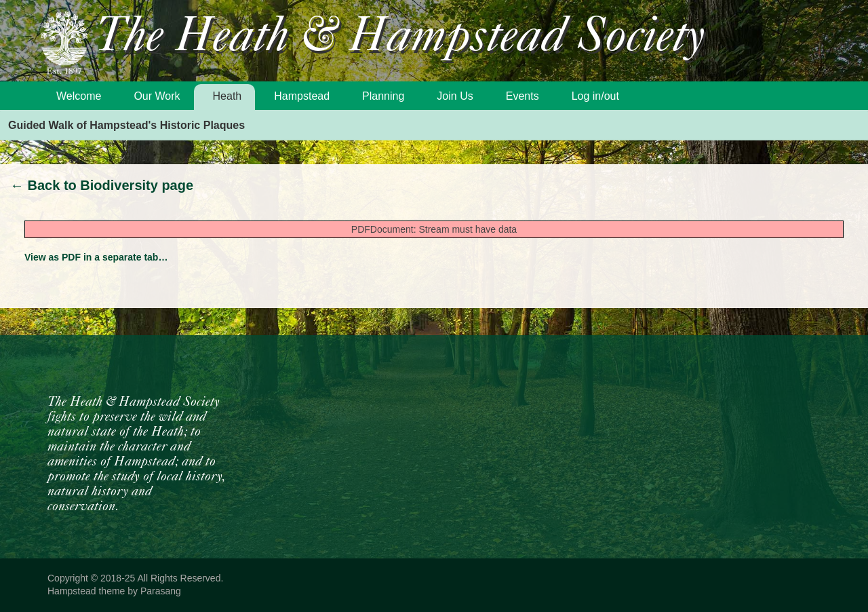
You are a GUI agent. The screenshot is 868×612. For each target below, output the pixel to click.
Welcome (79, 96)
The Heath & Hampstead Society (400, 38)
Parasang (161, 591)
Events (522, 96)
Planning (383, 96)
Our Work (157, 96)
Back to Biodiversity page (102, 185)
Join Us (455, 96)
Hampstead (302, 96)
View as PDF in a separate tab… (96, 257)
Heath (228, 96)
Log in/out (595, 96)
